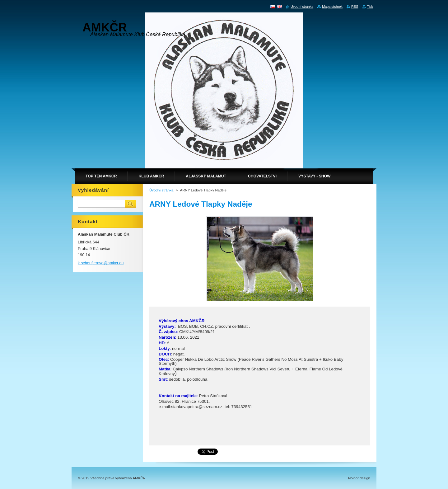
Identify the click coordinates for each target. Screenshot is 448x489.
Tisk (370, 7)
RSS (355, 7)
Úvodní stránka (161, 190)
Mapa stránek (332, 7)
